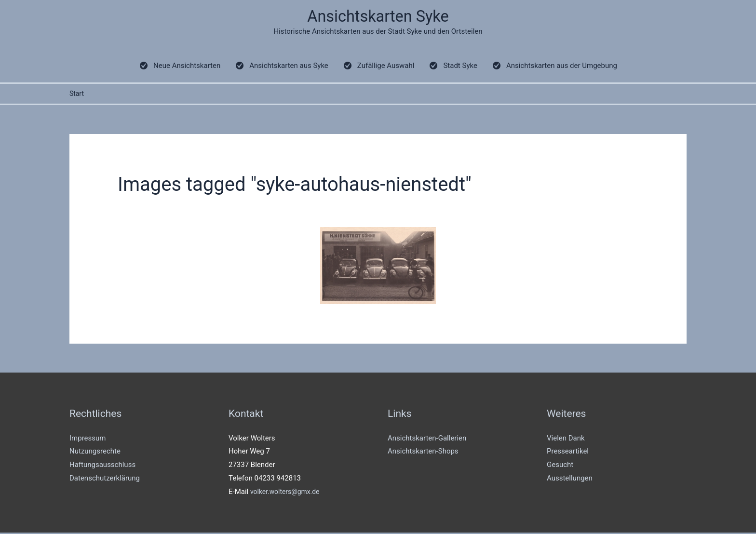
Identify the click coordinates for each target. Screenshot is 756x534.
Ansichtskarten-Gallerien (427, 440)
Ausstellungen (570, 480)
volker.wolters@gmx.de (288, 493)
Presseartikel (568, 453)
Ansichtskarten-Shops (423, 453)
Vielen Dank (566, 440)
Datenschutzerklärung (105, 480)
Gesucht (560, 466)
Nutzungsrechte (95, 453)
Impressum (88, 440)
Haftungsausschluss (102, 466)
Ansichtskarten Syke (378, 17)
